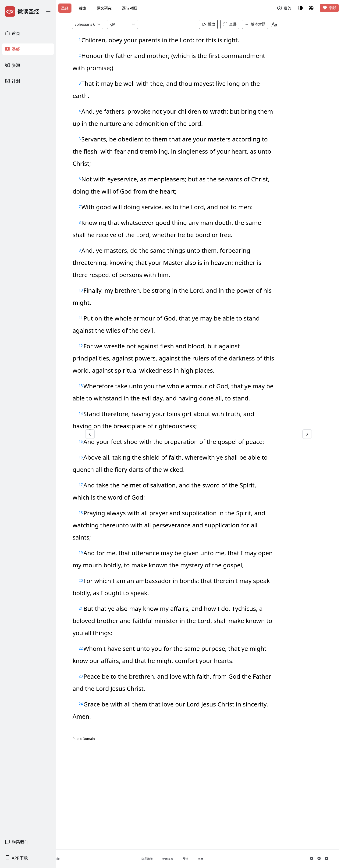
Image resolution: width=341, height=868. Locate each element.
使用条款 (191, 859)
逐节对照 (129, 8)
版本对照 (264, 24)
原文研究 (104, 8)
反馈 (209, 859)
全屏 (239, 24)
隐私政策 (170, 859)
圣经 (65, 8)
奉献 (329, 8)
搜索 (83, 8)
